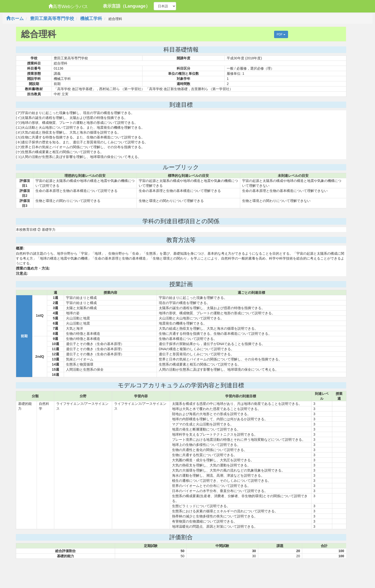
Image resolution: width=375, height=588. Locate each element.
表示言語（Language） (126, 6)
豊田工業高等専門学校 (52, 19)
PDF (281, 34)
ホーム (15, 19)
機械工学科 (91, 19)
